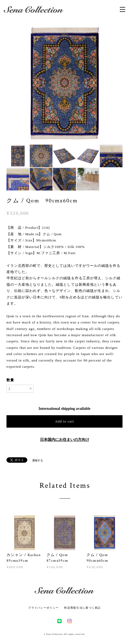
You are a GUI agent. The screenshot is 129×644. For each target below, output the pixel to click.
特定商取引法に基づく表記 (82, 608)
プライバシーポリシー (43, 608)
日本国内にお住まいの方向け (65, 440)
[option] (65, 83)
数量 (10, 380)
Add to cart (65, 421)
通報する (38, 460)
